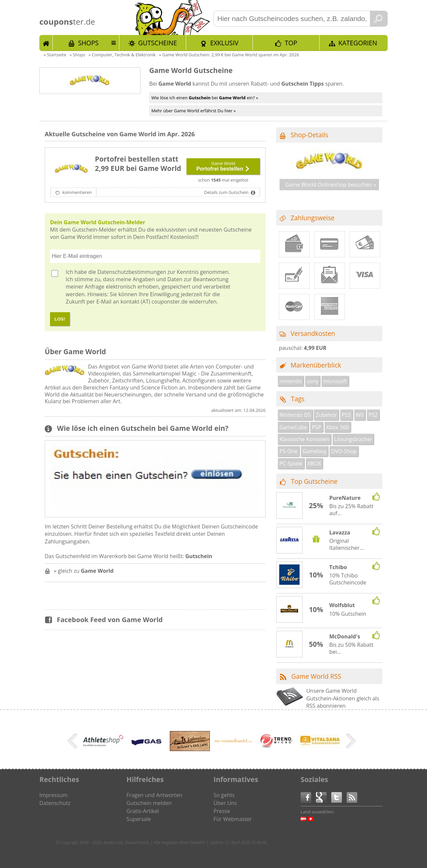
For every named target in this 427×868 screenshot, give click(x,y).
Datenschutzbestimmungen (132, 272)
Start (46, 43)
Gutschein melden (149, 803)
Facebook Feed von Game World (110, 620)
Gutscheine (157, 43)
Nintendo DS (295, 415)
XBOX (314, 463)
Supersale (139, 819)
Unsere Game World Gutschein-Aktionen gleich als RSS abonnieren (343, 698)
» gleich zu (84, 571)
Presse (222, 811)
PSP (317, 427)
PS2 (373, 415)
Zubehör (326, 415)
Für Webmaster (233, 819)
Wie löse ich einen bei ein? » (205, 98)
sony (312, 381)
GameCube (293, 427)
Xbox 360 (337, 427)
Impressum (53, 795)
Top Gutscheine (314, 481)
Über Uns (225, 803)
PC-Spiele (291, 463)
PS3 (346, 415)
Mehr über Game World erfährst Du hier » (194, 111)
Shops (88, 43)
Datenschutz (55, 803)
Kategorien (358, 43)
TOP (291, 43)
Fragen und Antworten (154, 795)
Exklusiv (224, 43)
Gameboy (315, 451)
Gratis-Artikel (143, 811)
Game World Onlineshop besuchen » (331, 185)
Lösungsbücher (353, 439)
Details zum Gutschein (227, 192)
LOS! (60, 319)
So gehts (224, 795)
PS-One (289, 451)
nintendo (291, 381)
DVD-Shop (344, 451)
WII (360, 415)
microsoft (335, 381)
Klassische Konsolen (305, 439)
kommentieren (77, 192)
